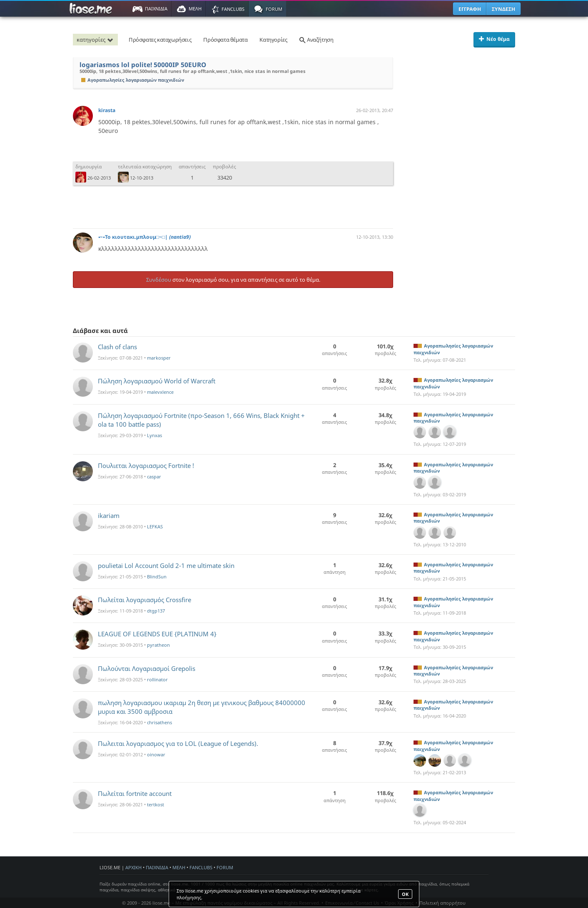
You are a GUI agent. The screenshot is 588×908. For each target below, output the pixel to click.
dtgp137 (156, 611)
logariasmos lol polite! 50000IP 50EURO (143, 65)
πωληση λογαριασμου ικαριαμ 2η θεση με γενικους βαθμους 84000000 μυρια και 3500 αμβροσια (202, 707)
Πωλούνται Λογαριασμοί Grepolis (147, 668)
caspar (154, 477)
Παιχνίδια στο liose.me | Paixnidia (92, 9)
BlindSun (157, 577)
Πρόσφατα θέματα (225, 40)
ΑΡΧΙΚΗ (133, 867)
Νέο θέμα (494, 39)
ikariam (109, 515)
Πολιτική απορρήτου (442, 903)
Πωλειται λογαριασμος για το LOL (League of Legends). (178, 743)
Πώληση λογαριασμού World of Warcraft (157, 381)
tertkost (156, 804)
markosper (159, 358)
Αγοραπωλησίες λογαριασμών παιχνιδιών (133, 80)
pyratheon (158, 645)
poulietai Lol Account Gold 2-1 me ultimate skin (166, 565)
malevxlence (160, 392)
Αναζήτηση (316, 40)
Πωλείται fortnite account (135, 793)
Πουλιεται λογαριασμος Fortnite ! (146, 465)
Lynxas (154, 435)
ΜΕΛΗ (179, 867)
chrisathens (159, 722)
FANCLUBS (201, 867)
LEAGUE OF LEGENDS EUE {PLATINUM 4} (157, 634)
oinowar (156, 754)
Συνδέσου (159, 280)
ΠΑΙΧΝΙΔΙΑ (157, 867)
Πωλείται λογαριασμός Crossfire (145, 600)
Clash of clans (117, 347)
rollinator (157, 679)
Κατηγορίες (273, 40)
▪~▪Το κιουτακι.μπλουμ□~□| (145, 237)
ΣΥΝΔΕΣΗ (503, 9)
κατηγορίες (96, 40)
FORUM (225, 867)
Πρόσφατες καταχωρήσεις (160, 40)
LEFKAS (155, 527)
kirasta (107, 110)
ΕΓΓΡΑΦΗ (470, 9)
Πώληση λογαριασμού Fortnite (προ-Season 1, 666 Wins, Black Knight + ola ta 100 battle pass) (201, 420)
